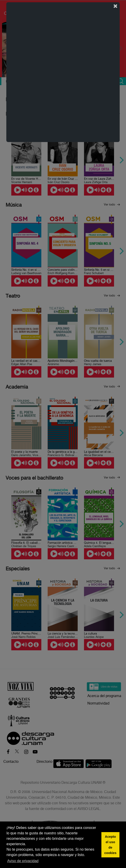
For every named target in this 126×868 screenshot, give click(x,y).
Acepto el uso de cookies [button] (110, 845)
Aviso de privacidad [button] (23, 861)
